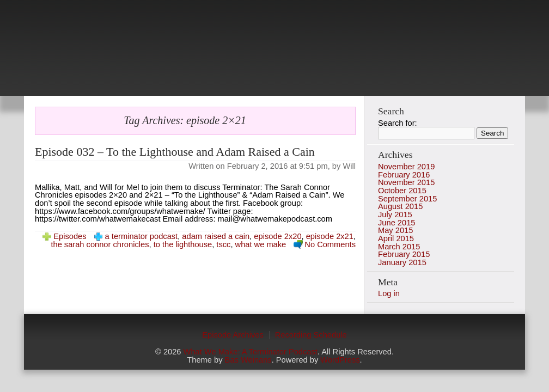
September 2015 (407, 199)
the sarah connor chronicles (100, 244)
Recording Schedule (311, 335)
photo (274, 55)
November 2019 (406, 167)
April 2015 (396, 238)
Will (349, 166)
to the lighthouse (183, 244)
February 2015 (404, 254)
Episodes (70, 236)
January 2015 (402, 262)
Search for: (398, 123)
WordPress (340, 360)
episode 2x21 (330, 236)
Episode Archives (233, 335)
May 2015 (395, 230)
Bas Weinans (248, 360)
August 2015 (400, 206)
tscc (223, 244)
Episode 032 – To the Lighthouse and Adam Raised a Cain (175, 152)
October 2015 (402, 191)
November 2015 (406, 182)
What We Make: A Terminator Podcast (251, 352)
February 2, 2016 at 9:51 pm (277, 166)
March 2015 (399, 247)
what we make (261, 244)
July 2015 (395, 215)
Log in (389, 293)
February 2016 (404, 175)
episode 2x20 (277, 236)
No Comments (330, 244)
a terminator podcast (142, 236)
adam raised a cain (216, 236)
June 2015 (396, 223)
